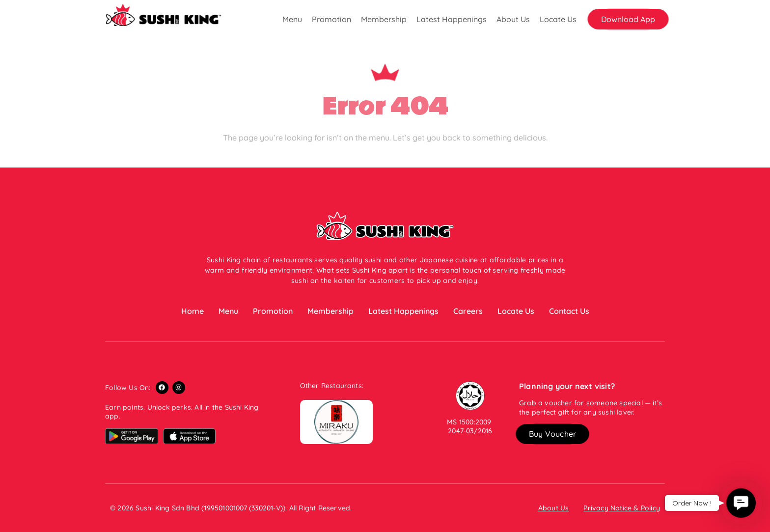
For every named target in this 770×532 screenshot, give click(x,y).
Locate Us (558, 19)
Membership (384, 19)
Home (192, 311)
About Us (513, 19)
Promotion (331, 19)
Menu (292, 19)
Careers (468, 311)
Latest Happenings (452, 19)
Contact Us (569, 311)
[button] (628, 19)
